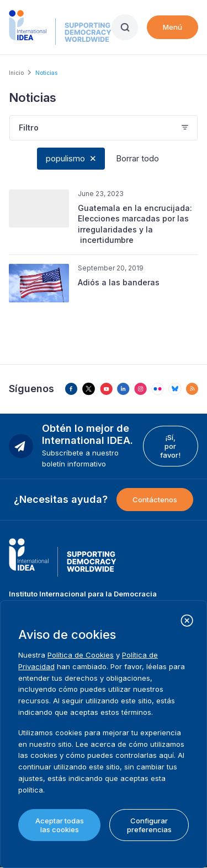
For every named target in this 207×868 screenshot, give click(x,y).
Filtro (29, 128)
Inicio (16, 73)
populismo (65, 158)
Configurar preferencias (149, 825)
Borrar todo (137, 158)
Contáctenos (155, 500)
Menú (173, 27)
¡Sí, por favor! (170, 446)
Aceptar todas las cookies (60, 825)
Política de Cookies (81, 655)
